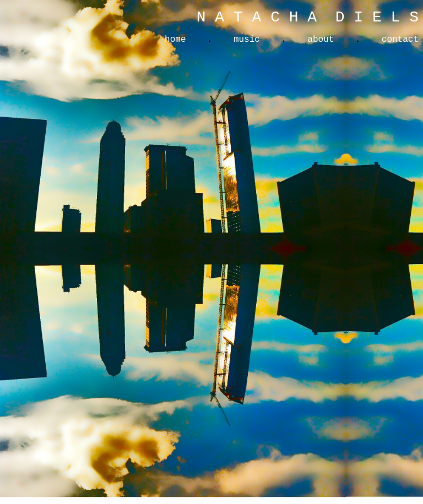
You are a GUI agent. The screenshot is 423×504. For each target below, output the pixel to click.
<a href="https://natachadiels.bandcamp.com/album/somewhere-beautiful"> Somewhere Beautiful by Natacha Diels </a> (308, 248)
